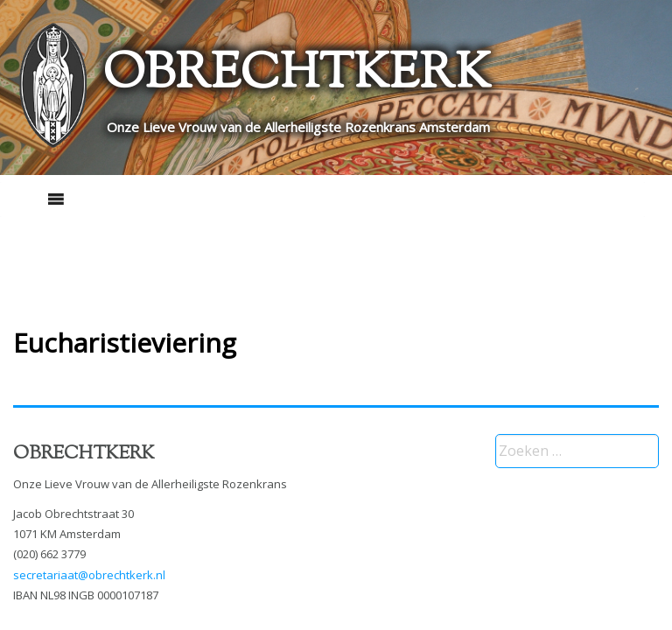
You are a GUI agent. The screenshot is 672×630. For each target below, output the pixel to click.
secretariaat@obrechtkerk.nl (89, 575)
